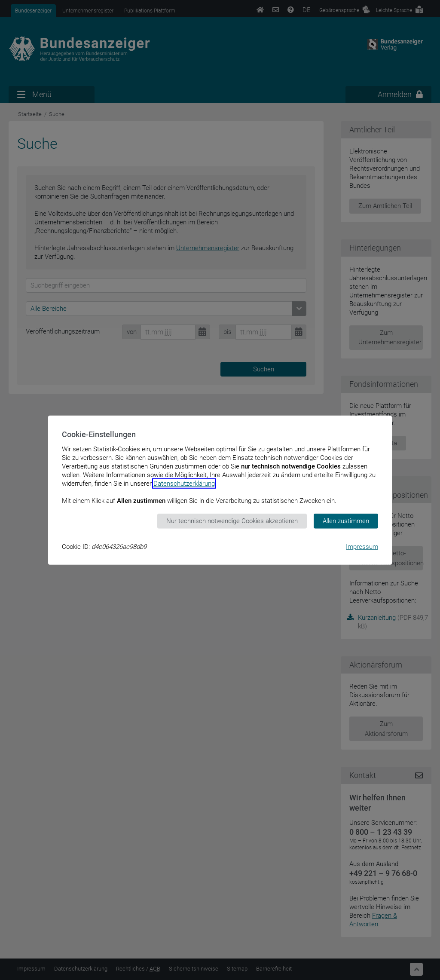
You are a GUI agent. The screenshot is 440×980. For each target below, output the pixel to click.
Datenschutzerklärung (184, 484)
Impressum (362, 546)
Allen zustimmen (346, 521)
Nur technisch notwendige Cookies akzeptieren (232, 521)
